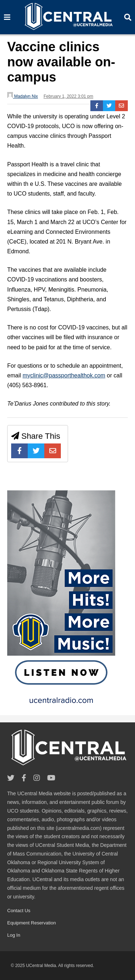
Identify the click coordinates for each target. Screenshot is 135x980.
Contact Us (19, 911)
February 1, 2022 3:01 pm (68, 96)
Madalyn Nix (22, 95)
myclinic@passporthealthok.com (64, 375)
